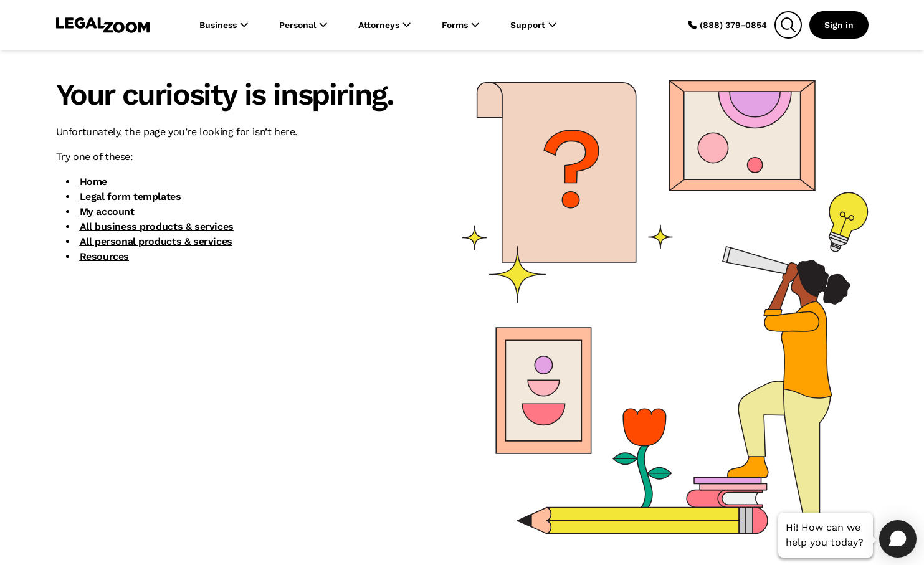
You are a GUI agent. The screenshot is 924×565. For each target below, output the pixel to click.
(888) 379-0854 (727, 25)
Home (93, 182)
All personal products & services (156, 241)
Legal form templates (131, 197)
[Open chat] (898, 539)
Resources (104, 256)
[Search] (788, 25)
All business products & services (157, 226)
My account (107, 211)
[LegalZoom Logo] (103, 25)
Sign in (839, 25)
